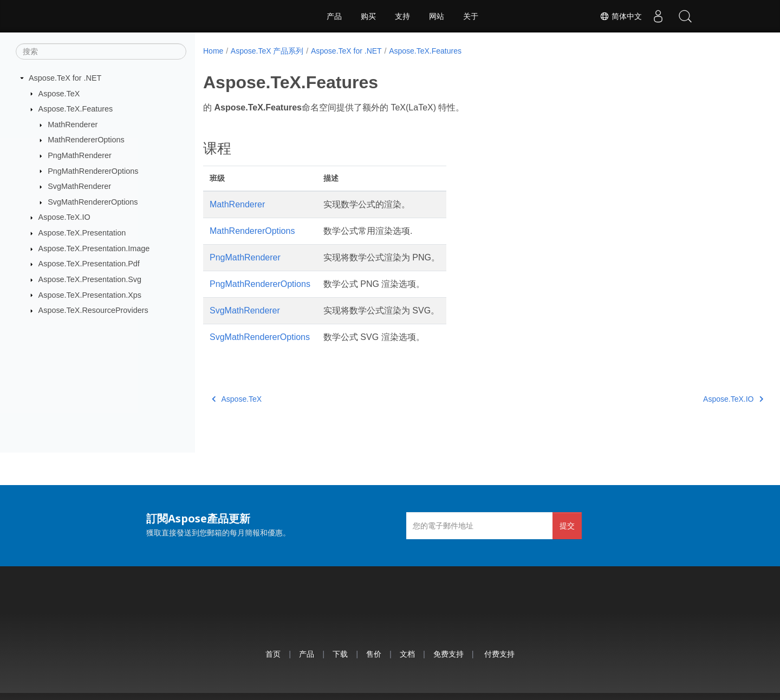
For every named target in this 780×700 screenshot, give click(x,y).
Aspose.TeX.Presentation (82, 233)
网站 (437, 16)
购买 (368, 16)
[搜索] (101, 51)
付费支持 (499, 654)
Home (213, 51)
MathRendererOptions (86, 140)
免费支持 (448, 654)
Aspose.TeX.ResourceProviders (93, 310)
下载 (340, 654)
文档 (407, 654)
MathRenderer (73, 125)
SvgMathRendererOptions (93, 202)
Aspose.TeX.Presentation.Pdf (89, 264)
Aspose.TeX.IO (64, 217)
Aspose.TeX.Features (76, 109)
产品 (334, 16)
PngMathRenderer (80, 155)
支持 (402, 16)
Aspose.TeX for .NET (65, 78)
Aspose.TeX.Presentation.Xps (90, 295)
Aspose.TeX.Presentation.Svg (90, 279)
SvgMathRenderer (79, 186)
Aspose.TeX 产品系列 (267, 51)
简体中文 (621, 16)
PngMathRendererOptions (93, 171)
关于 (471, 16)
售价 (374, 654)
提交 (567, 525)
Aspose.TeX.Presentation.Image (94, 248)
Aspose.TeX (59, 93)
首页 (273, 654)
